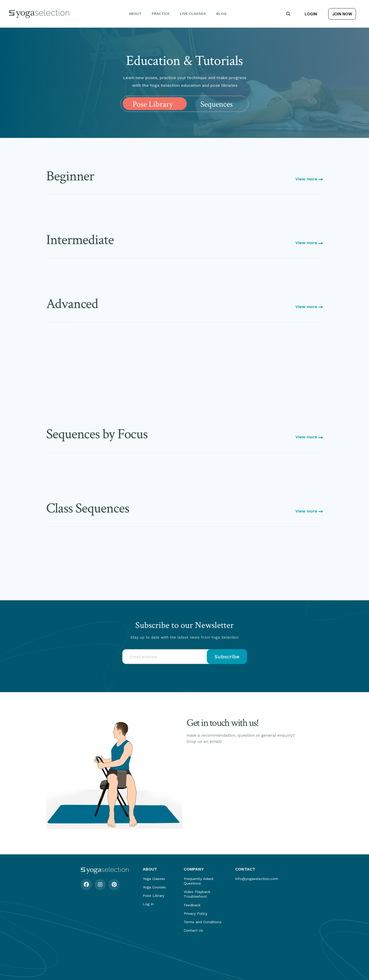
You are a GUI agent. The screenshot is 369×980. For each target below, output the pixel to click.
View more (309, 179)
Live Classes (193, 14)
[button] (288, 14)
